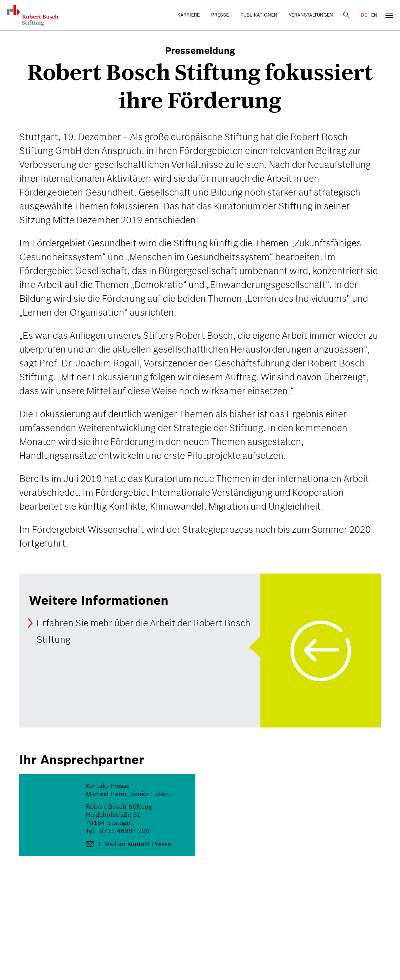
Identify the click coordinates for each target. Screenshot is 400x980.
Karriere (188, 15)
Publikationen (259, 15)
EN (374, 15)
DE (364, 15)
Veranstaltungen (311, 15)
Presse (220, 15)
